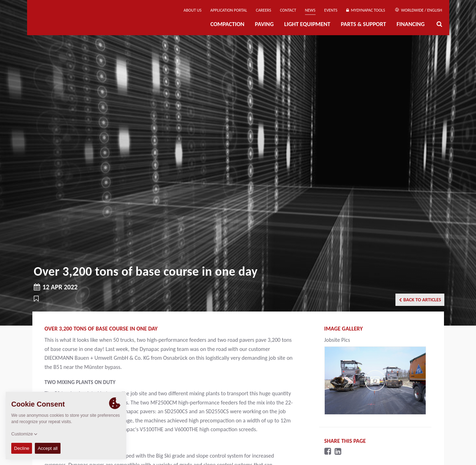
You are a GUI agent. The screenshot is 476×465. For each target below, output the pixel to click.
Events (331, 10)
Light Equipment (307, 24)
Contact (288, 10)
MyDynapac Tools (366, 10)
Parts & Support (364, 24)
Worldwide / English (418, 10)
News (310, 10)
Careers (263, 10)
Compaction (227, 24)
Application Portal (229, 10)
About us (193, 10)
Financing (411, 24)
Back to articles (420, 300)
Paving (264, 24)
